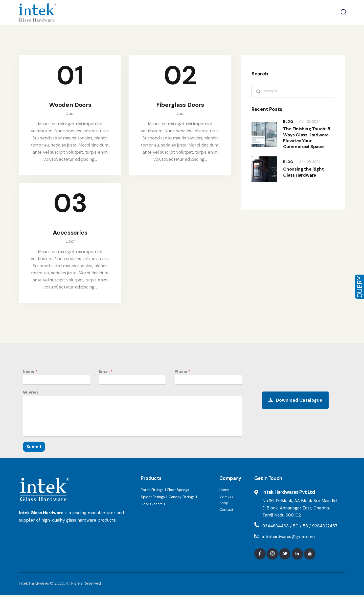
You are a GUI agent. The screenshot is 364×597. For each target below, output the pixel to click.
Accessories (70, 234)
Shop (224, 505)
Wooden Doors (70, 105)
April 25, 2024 (310, 122)
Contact (226, 511)
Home (224, 491)
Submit (34, 448)
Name (30, 373)
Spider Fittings (153, 499)
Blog (288, 122)
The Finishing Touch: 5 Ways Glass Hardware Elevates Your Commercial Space (307, 140)
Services (226, 498)
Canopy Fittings (182, 499)
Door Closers (152, 506)
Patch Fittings (152, 491)
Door (70, 114)
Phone (183, 373)
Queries (31, 394)
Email (106, 373)
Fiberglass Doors (180, 105)
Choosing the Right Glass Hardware (304, 176)
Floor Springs (178, 491)
